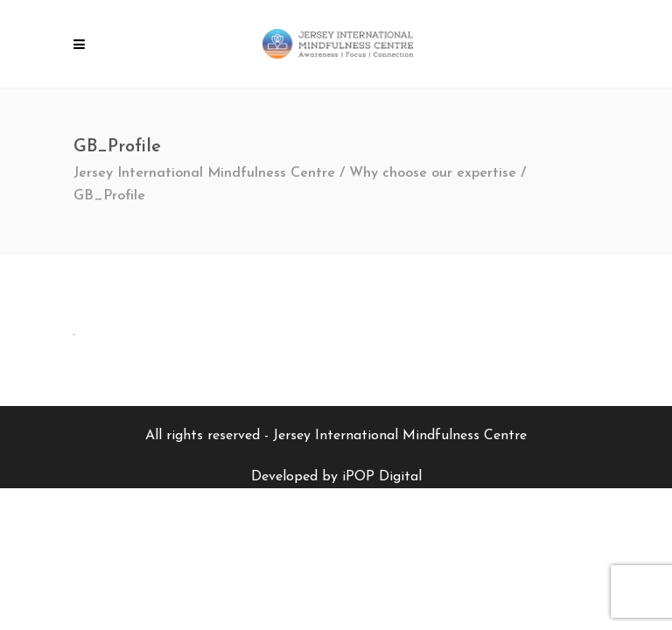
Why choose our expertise (433, 173)
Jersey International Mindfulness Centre (204, 173)
